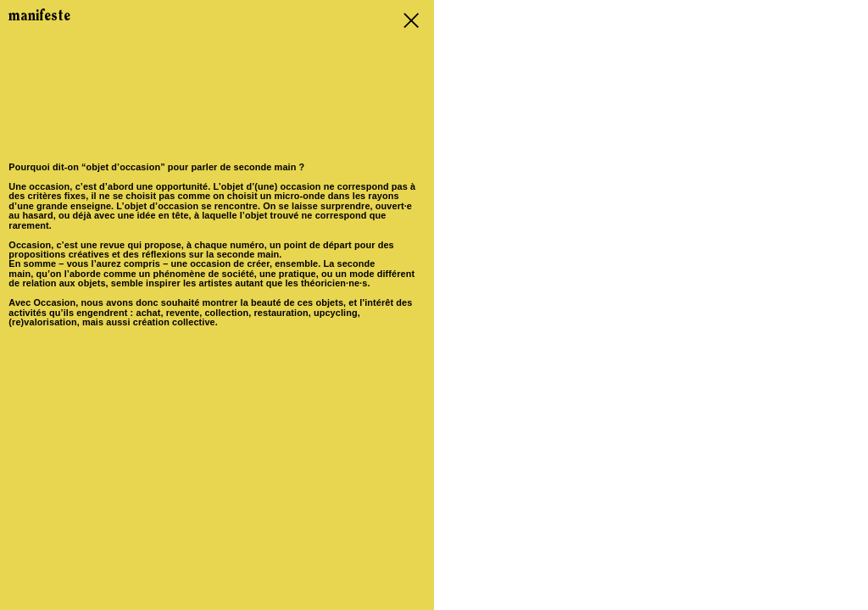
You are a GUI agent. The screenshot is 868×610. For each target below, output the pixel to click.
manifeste (39, 17)
